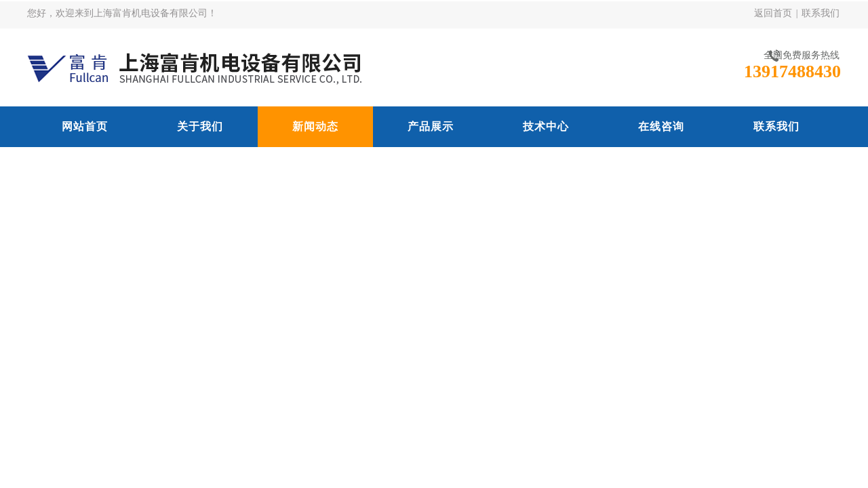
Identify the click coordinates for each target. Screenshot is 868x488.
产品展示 (431, 126)
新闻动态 (315, 126)
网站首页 (85, 126)
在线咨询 (661, 126)
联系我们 (821, 13)
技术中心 (546, 126)
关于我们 (200, 126)
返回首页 (773, 13)
